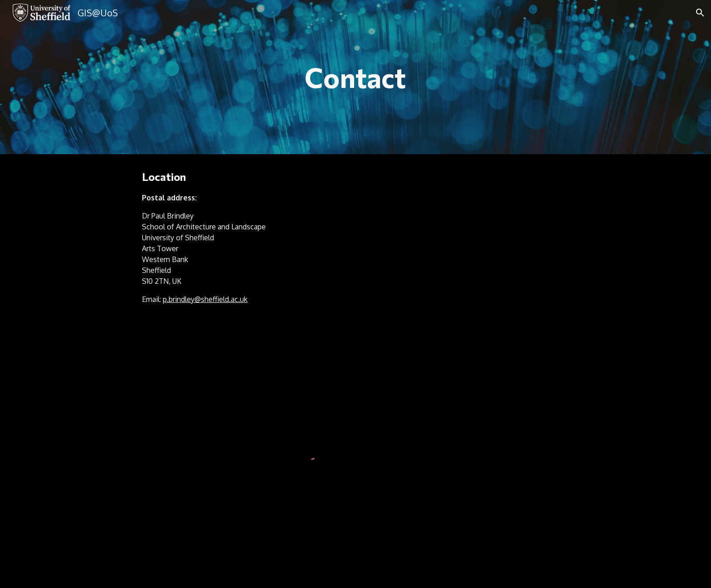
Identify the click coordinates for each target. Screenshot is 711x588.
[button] (700, 13)
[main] (355, 77)
